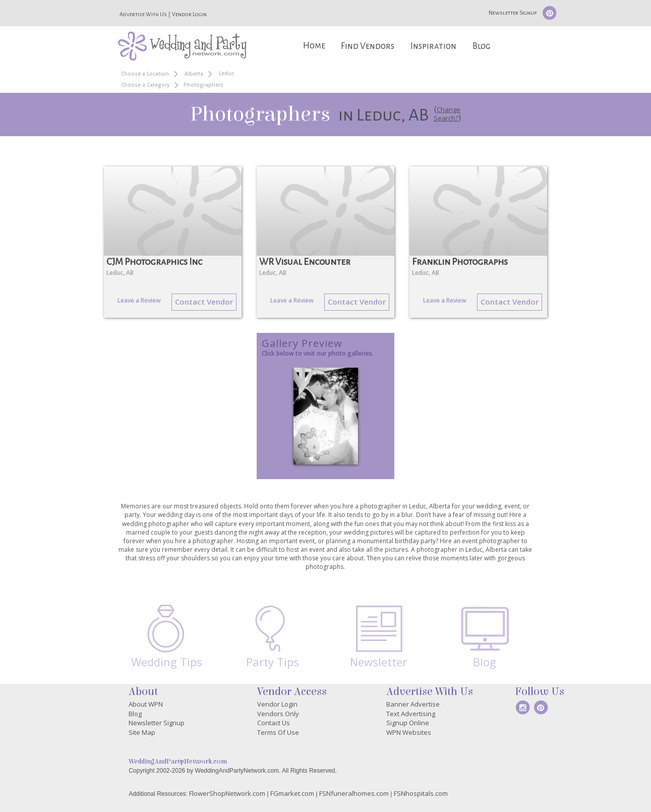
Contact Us (274, 723)
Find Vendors (368, 46)
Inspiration (433, 46)
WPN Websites (409, 732)
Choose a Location (145, 74)
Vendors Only (278, 714)
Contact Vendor (204, 302)
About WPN (146, 704)
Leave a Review (139, 300)
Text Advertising (411, 714)
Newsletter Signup (513, 13)
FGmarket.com (292, 793)
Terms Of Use (278, 732)
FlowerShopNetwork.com (227, 793)
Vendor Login (189, 14)
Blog (481, 46)
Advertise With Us (143, 14)
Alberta (194, 74)
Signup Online (408, 723)
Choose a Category (145, 85)
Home (314, 46)
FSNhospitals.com (421, 793)
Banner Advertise (413, 704)
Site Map (142, 732)
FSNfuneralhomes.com (354, 793)
